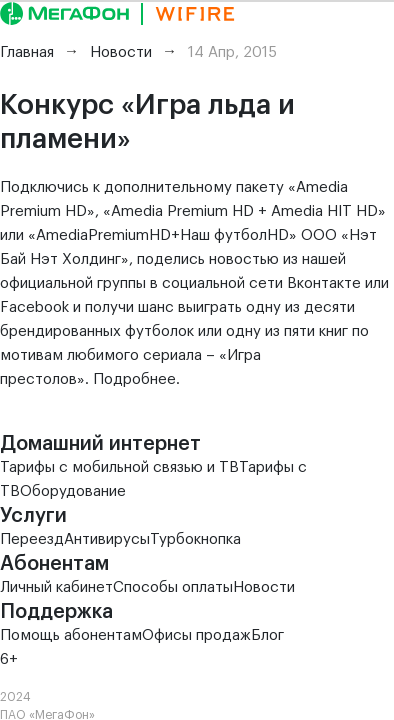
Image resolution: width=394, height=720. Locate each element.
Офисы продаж (196, 635)
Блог (267, 635)
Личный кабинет (56, 587)
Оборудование (73, 491)
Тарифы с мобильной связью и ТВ (119, 467)
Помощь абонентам (71, 635)
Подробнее (134, 379)
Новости (264, 587)
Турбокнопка (195, 539)
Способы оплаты (173, 587)
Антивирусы (107, 539)
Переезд (32, 539)
